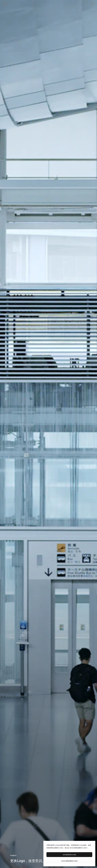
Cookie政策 (82, 845)
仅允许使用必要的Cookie (69, 861)
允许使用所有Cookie (69, 855)
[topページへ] (5, 4)
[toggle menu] (92, 4)
